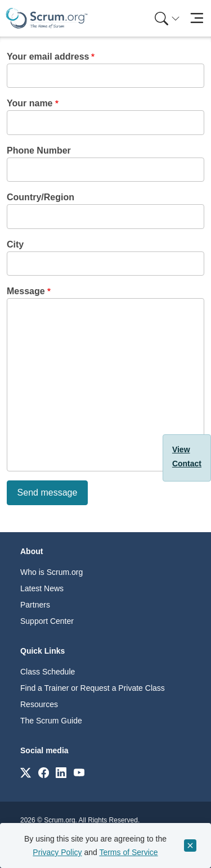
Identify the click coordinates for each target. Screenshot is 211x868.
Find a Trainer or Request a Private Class (93, 688)
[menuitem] (166, 18)
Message (26, 291)
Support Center (47, 621)
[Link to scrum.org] (26, 772)
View (181, 449)
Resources (39, 704)
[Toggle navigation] (197, 18)
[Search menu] (167, 18)
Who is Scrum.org (51, 572)
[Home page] (47, 18)
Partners (35, 605)
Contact (187, 464)
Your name (30, 103)
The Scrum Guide (51, 721)
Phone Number (39, 150)
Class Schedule (48, 672)
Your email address (48, 57)
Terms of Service (128, 852)
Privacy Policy (57, 852)
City (15, 244)
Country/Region (41, 197)
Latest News (42, 588)
